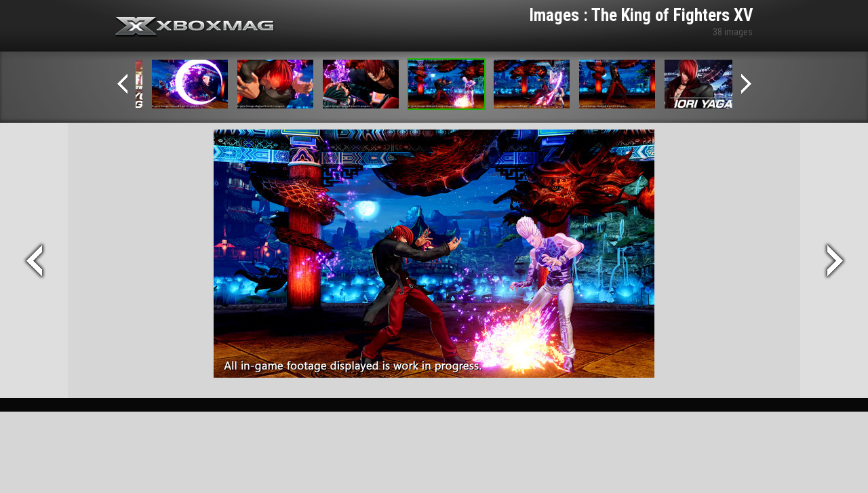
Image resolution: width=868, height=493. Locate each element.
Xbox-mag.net (195, 27)
